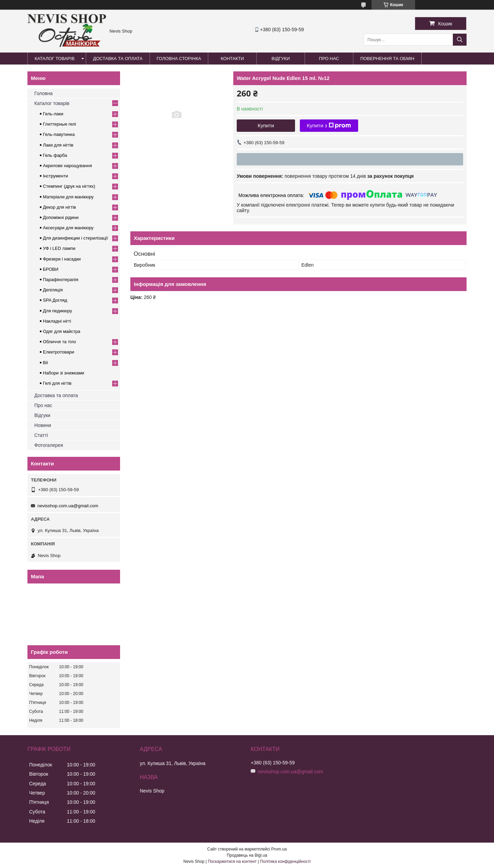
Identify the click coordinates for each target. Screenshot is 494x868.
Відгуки (280, 59)
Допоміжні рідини (61, 217)
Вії (45, 363)
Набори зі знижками (63, 373)
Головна (43, 93)
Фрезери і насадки (62, 259)
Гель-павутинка (59, 134)
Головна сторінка (179, 59)
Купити (266, 125)
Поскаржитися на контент (232, 861)
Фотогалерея (49, 445)
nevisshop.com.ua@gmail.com (68, 506)
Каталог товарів (55, 59)
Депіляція (53, 290)
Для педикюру (57, 311)
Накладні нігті (57, 321)
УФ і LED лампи (59, 248)
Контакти (232, 59)
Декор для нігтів (59, 207)
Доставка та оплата (118, 59)
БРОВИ (51, 269)
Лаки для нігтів (58, 145)
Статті (41, 435)
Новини (43, 425)
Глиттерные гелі (59, 124)
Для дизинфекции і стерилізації (75, 238)
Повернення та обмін (387, 59)
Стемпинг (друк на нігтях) (69, 186)
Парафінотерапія (61, 280)
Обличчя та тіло (59, 342)
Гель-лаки (53, 114)
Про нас (329, 59)
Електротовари (58, 352)
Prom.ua (279, 849)
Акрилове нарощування (67, 166)
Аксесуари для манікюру (68, 228)
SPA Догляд (55, 300)
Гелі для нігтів (57, 383)
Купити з (329, 126)
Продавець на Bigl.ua (247, 855)
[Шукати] (460, 40)
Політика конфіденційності (285, 861)
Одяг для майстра (62, 331)
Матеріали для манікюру (68, 197)
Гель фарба (55, 155)
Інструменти (55, 176)
